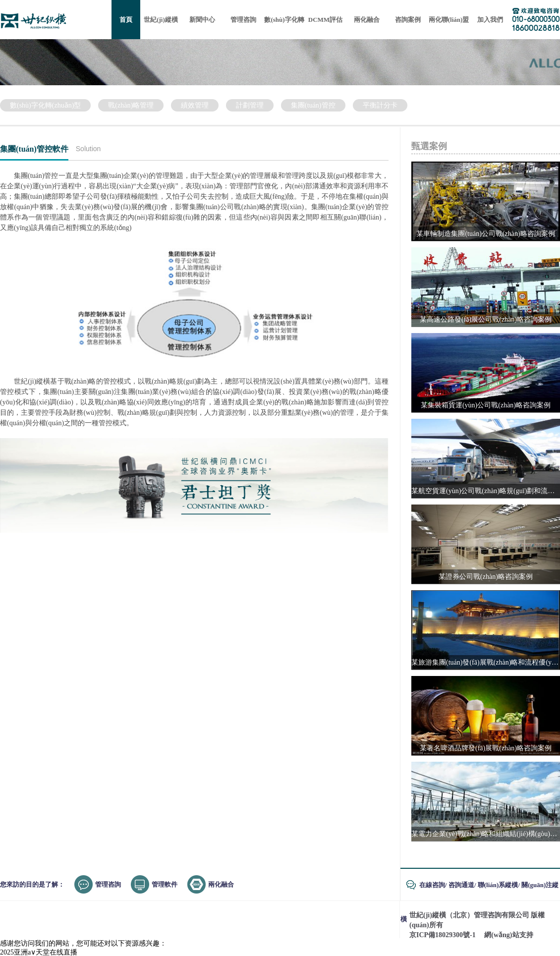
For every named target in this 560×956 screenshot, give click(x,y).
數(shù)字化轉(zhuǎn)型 (45, 105)
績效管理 (195, 105)
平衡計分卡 (380, 105)
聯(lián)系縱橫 (498, 885)
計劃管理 (250, 105)
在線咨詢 (432, 885)
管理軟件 (165, 884)
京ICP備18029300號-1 (443, 935)
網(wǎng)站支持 (508, 935)
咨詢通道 (461, 885)
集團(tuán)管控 (313, 105)
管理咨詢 (108, 884)
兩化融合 (221, 884)
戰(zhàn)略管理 (131, 105)
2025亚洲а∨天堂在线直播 (39, 952)
